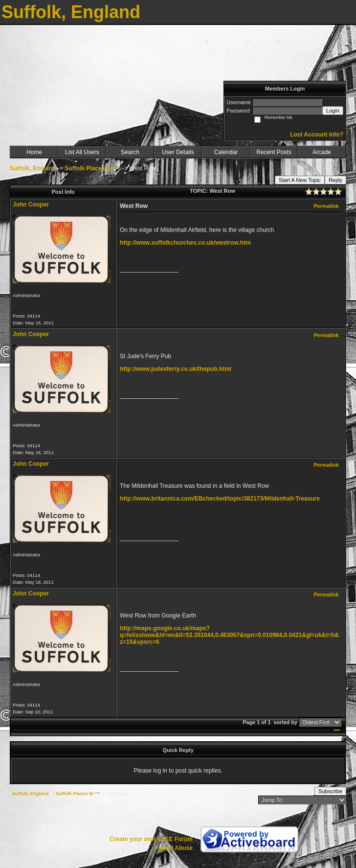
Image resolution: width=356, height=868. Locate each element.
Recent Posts (274, 152)
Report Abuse (174, 848)
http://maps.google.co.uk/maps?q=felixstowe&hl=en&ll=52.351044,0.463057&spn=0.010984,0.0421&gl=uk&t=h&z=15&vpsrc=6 (229, 635)
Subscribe (330, 791)
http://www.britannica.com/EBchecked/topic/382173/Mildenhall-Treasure (220, 499)
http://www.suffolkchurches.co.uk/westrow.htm (185, 243)
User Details (178, 152)
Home (34, 152)
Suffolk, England (33, 168)
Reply (335, 180)
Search (130, 152)
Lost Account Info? (317, 135)
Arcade (322, 152)
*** (337, 731)
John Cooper (31, 205)
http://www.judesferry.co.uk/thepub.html (176, 369)
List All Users (82, 152)
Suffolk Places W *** (92, 168)
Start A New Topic (300, 180)
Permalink (326, 206)
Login (333, 111)
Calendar (226, 152)
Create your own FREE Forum (151, 839)
